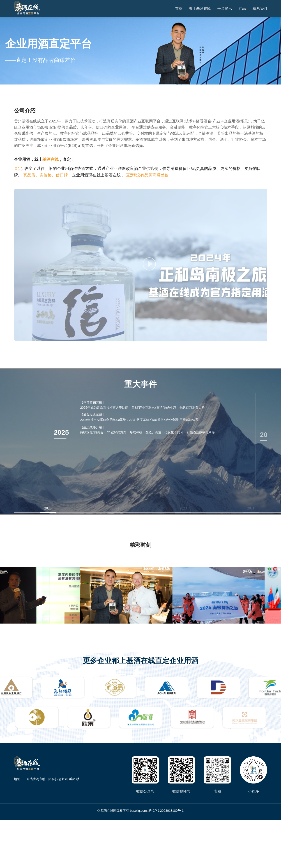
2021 (251, 508)
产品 (242, 8)
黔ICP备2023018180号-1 (166, 811)
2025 (48, 508)
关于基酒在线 (200, 8)
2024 (115, 508)
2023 (183, 508)
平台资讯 (225, 8)
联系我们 (260, 8)
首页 (179, 8)
